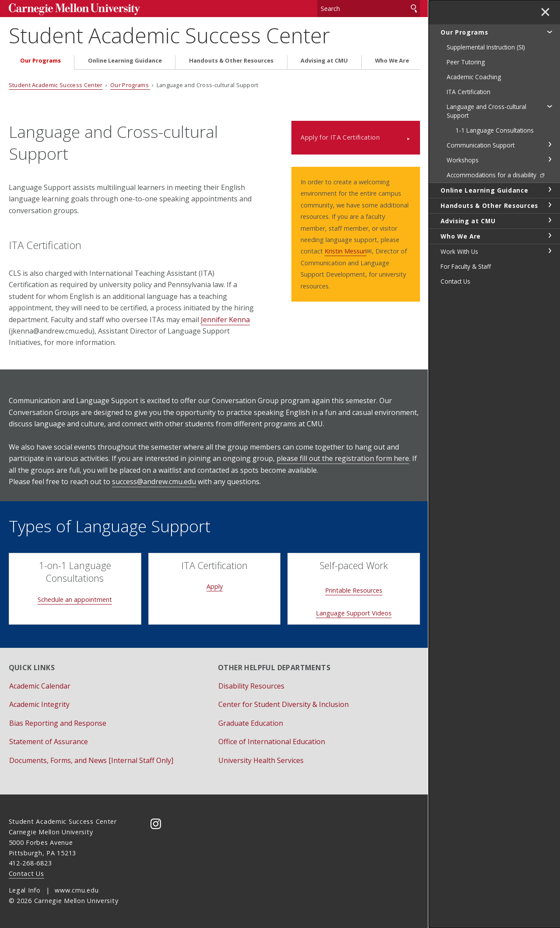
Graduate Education (251, 723)
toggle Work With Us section (549, 251)
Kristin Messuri (346, 251)
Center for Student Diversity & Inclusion (283, 704)
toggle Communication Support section (549, 144)
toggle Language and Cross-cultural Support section (549, 106)
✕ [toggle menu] (545, 13)
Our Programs (40, 61)
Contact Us (26, 874)
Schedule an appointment (75, 599)
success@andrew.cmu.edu (154, 482)
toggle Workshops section (549, 159)
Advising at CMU (324, 61)
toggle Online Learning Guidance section (549, 190)
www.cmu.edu (77, 890)
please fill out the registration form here (343, 458)
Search (414, 9)
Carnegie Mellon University (74, 9)
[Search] (369, 9)
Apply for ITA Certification (340, 137)
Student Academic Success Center (169, 35)
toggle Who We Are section (549, 236)
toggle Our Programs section (549, 32)
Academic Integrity (39, 704)
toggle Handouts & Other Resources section (549, 205)
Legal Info (25, 890)
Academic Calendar (40, 686)
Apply (215, 586)
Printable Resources (354, 590)
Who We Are (392, 61)
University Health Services (261, 760)
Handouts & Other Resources (231, 61)
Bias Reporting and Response (58, 723)
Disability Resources (251, 686)
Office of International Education (272, 742)
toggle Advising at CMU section (549, 220)
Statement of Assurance (49, 742)
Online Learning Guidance (125, 61)
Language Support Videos (354, 613)
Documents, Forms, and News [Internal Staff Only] (91, 760)
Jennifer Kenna (225, 320)
